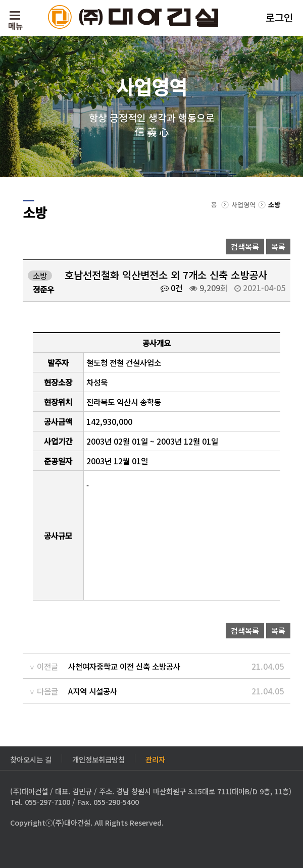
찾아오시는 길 (31, 758)
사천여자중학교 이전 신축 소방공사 (124, 666)
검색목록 (245, 247)
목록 (278, 247)
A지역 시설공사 (93, 691)
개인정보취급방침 (98, 758)
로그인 (279, 17)
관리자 (155, 758)
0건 (171, 288)
